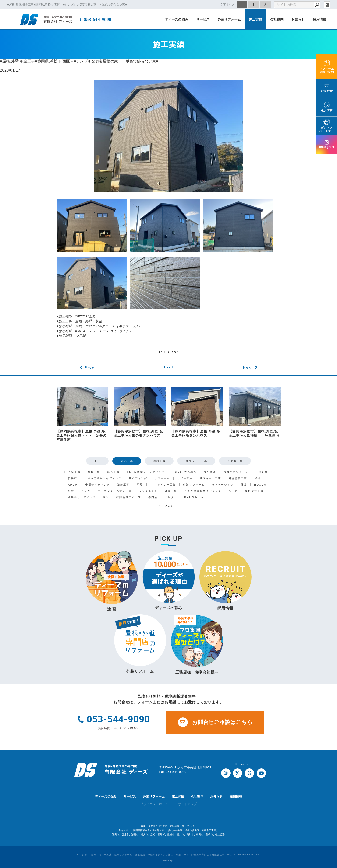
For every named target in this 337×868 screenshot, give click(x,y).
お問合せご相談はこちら (215, 722)
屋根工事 (159, 461)
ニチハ (86, 491)
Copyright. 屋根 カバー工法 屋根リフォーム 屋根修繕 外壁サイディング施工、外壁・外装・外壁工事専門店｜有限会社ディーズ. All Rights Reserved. (168, 855)
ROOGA (260, 485)
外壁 (71, 491)
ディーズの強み (177, 19)
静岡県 (263, 472)
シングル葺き (148, 491)
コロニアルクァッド (237, 472)
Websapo (168, 860)
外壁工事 (74, 472)
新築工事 (127, 461)
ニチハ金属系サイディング (203, 491)
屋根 (257, 478)
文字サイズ (227, 5)
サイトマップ (188, 804)
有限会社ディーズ (129, 497)
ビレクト (171, 497)
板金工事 (114, 472)
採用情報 (319, 19)
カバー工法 (185, 478)
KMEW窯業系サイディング (146, 472)
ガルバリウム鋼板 (184, 472)
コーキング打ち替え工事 (115, 491)
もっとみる (168, 506)
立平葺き (210, 472)
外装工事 (171, 491)
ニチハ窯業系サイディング (103, 478)
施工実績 (256, 19)
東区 (106, 497)
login (327, 5)
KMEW (73, 485)
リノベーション (223, 485)
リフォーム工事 (196, 461)
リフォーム (162, 478)
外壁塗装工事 (238, 478)
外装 (244, 485)
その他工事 (235, 461)
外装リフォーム (229, 19)
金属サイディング (98, 485)
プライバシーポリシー (156, 804)
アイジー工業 (167, 485)
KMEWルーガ (194, 497)
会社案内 (277, 19)
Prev (90, 367)
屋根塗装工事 (254, 491)
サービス (203, 19)
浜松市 (73, 478)
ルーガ (233, 491)
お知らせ (298, 19)
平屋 (140, 485)
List (169, 367)
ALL (98, 461)
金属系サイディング (82, 497)
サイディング (138, 478)
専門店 (153, 497)
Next (248, 367)
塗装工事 (123, 485)
